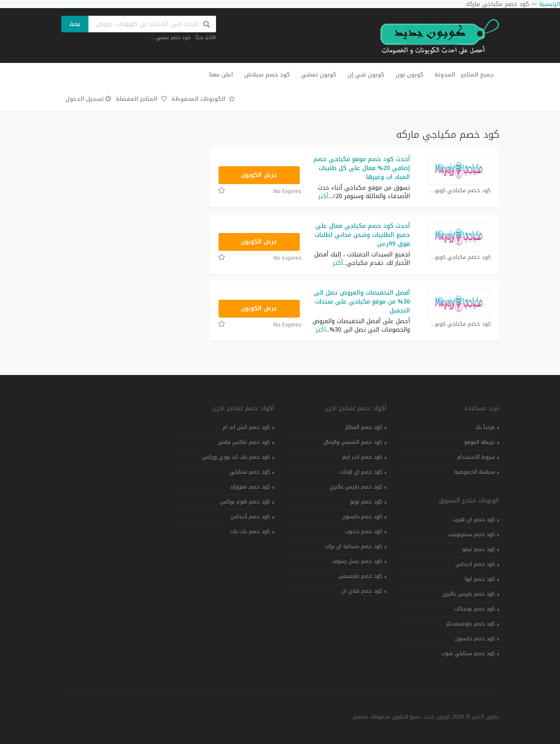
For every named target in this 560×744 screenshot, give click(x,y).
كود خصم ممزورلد (250, 487)
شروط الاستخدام (476, 457)
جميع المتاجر (477, 75)
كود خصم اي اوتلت (361, 472)
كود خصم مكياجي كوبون (459, 191)
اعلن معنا (221, 75)
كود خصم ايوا (480, 579)
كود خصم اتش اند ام (246, 427)
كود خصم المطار (364, 427)
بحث (75, 24)
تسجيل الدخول (89, 99)
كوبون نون (409, 75)
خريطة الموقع (480, 442)
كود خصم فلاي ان (362, 591)
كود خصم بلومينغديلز (470, 624)
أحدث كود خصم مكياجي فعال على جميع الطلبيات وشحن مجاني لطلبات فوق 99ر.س (362, 235)
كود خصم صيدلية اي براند (354, 546)
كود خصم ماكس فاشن (244, 442)
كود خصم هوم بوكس (245, 502)
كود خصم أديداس (250, 517)
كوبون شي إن (366, 75)
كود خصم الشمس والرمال (353, 442)
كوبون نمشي (319, 75)
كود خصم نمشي (173, 38)
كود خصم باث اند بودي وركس (236, 457)
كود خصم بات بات (250, 531)
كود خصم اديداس (475, 564)
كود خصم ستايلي (250, 472)
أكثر (323, 196)
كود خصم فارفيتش (360, 576)
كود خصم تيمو (479, 549)
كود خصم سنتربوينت (472, 534)
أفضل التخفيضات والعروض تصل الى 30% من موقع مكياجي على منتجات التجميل (362, 302)
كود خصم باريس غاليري (469, 594)
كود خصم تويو (366, 502)
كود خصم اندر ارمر (362, 457)
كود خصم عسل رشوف (357, 561)
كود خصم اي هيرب (474, 520)
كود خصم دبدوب (364, 531)
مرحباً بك (485, 427)
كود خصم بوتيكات (475, 609)
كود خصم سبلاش (267, 75)
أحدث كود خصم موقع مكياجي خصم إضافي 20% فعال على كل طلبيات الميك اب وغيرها (362, 168)
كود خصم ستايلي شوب (468, 653)
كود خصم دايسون (475, 639)
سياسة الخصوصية (475, 472)
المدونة (445, 75)
